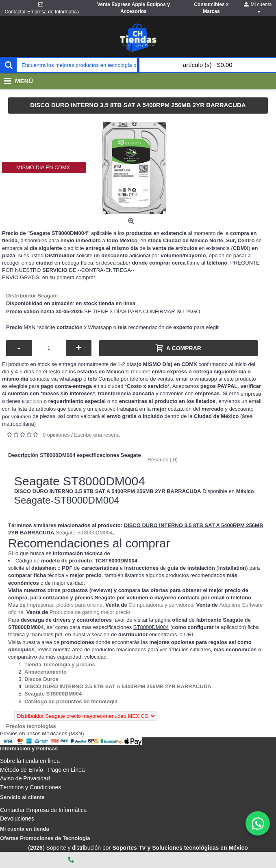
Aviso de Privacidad (25, 778)
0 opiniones (56, 435)
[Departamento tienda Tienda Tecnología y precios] (60, 664)
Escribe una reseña (97, 435)
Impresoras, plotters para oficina (65, 605)
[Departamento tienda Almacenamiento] (46, 672)
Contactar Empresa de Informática (43, 810)
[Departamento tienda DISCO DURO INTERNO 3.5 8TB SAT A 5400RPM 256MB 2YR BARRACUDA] (118, 686)
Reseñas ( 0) (163, 460)
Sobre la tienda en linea (30, 761)
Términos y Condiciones (30, 787)
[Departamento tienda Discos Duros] (41, 679)
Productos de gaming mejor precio (90, 612)
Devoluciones (17, 818)
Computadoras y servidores (161, 605)
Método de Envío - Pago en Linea (42, 770)
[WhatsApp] (258, 823)
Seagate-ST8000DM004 (84, 533)
